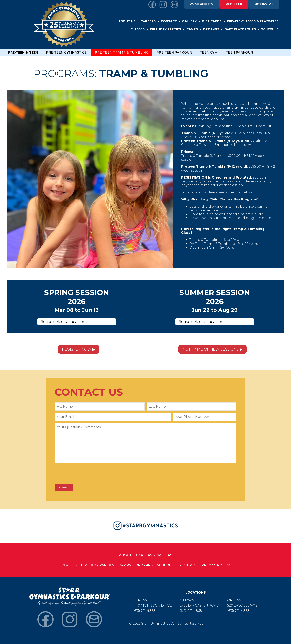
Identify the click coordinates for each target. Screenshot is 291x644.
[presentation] (85, 474)
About (125, 555)
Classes (69, 565)
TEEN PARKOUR (239, 52)
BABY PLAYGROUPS (240, 29)
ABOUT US (127, 21)
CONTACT (169, 21)
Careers (144, 555)
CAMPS (192, 29)
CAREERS (148, 21)
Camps (125, 565)
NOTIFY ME (264, 4)
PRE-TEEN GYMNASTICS (66, 52)
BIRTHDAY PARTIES (166, 29)
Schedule (166, 565)
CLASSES (138, 29)
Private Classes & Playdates (253, 21)
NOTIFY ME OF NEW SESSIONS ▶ (212, 349)
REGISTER (234, 4)
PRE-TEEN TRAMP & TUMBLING (122, 52)
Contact (189, 565)
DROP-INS (211, 29)
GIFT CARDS (212, 21)
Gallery (164, 555)
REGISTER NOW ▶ (79, 349)
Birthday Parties (98, 565)
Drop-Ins (144, 565)
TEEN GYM (209, 52)
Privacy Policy (216, 565)
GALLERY (189, 21)
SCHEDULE (270, 29)
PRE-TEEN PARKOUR (174, 52)
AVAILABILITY (202, 4)
